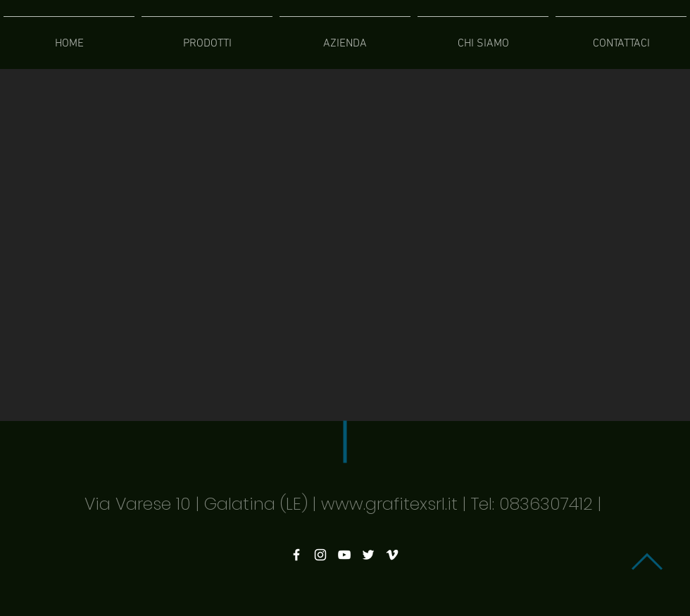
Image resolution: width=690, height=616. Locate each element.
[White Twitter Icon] (368, 555)
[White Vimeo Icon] (392, 555)
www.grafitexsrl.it (389, 504)
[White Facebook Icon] (296, 555)
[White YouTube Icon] (344, 555)
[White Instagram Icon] (320, 555)
